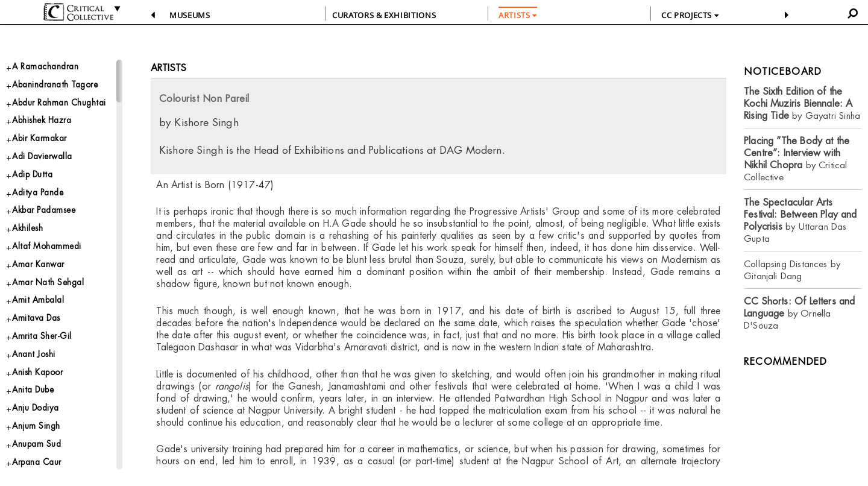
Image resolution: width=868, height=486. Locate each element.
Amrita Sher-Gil (46, 381)
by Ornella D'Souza (800, 313)
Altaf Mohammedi (51, 281)
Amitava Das (40, 361)
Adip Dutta (36, 201)
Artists (168, 68)
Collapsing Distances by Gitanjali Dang (792, 270)
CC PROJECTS (690, 15)
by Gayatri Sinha (802, 103)
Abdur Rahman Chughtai (44, 115)
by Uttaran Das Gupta (800, 220)
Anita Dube (37, 442)
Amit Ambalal (41, 342)
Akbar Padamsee (49, 241)
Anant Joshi (37, 402)
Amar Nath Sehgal (53, 321)
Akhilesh (30, 261)
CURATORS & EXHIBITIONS (384, 15)
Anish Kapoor (42, 422)
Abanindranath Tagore (61, 88)
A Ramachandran (49, 68)
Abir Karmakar (43, 161)
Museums (190, 15)
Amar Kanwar (42, 301)
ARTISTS (518, 15)
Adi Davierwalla (47, 181)
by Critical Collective (797, 159)
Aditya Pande (42, 221)
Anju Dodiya (39, 462)
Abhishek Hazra (48, 141)
